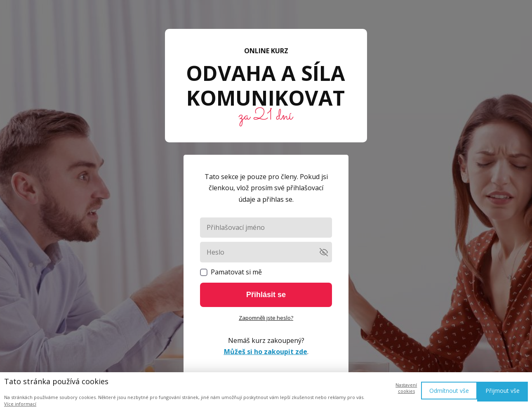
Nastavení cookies (406, 388)
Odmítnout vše (449, 391)
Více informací (20, 404)
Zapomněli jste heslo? (266, 318)
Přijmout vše (503, 391)
